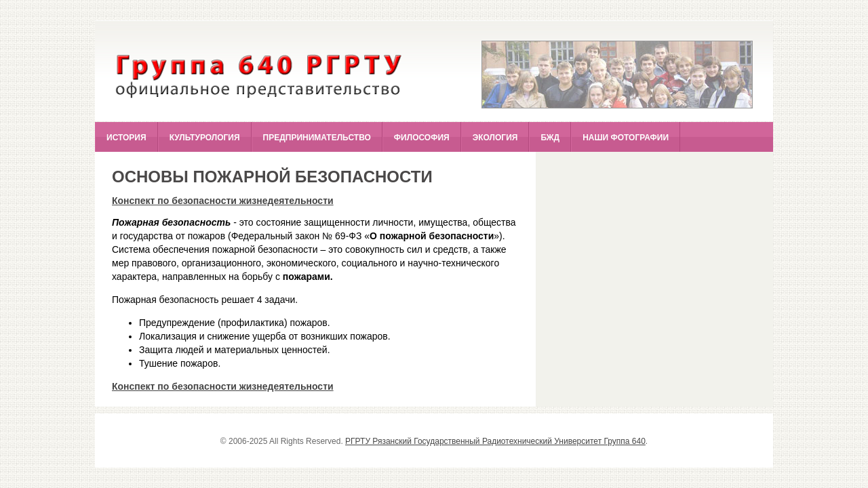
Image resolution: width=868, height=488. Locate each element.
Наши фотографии (626, 138)
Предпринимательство (317, 138)
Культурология (205, 138)
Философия (422, 138)
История (126, 138)
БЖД (550, 138)
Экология (495, 138)
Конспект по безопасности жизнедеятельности (223, 201)
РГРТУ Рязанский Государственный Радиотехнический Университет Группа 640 (495, 441)
